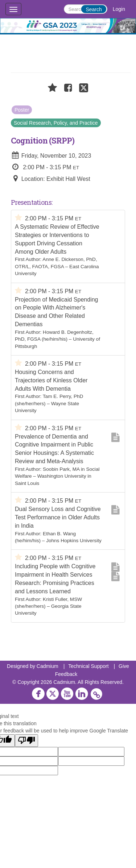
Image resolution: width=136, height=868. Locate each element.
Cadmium (48, 666)
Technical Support (88, 666)
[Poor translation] (26, 741)
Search (94, 9)
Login (119, 9)
